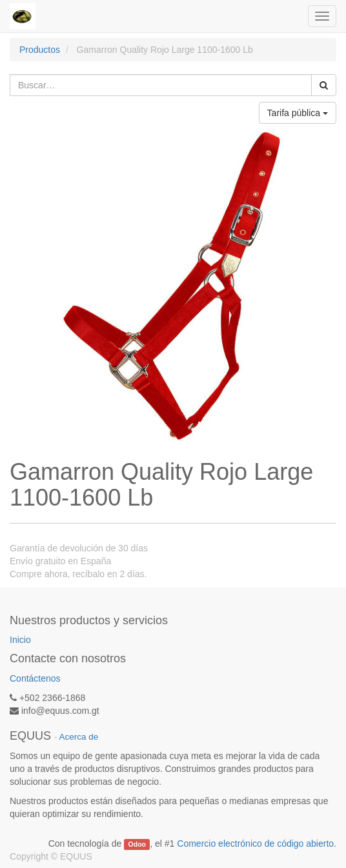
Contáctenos (35, 678)
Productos (40, 50)
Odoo (137, 844)
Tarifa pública (298, 113)
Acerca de (79, 737)
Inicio (20, 640)
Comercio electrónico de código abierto (255, 843)
